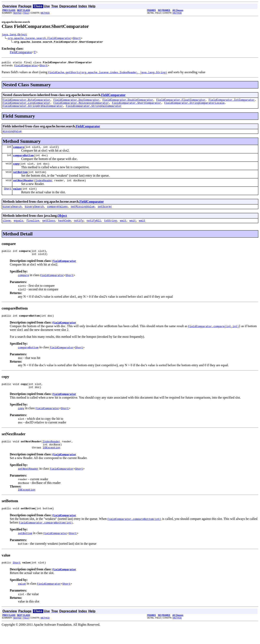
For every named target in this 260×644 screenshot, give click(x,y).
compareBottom (23, 161)
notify (79, 230)
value (17, 197)
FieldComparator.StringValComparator (94, 109)
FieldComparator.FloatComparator (181, 102)
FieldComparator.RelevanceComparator (81, 106)
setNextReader (23, 188)
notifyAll (94, 230)
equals (19, 230)
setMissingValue (83, 215)
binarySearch (12, 215)
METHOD (45, 13)
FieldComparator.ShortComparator (136, 106)
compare (19, 152)
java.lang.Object (14, 35)
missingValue (12, 135)
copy (16, 170)
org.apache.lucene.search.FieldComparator (40, 39)
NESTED (17, 13)
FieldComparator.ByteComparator (26, 102)
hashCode (64, 230)
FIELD (26, 13)
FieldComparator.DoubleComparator (128, 102)
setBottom (20, 179)
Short (77, 39)
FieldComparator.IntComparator (232, 102)
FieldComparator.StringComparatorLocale (194, 106)
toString (110, 230)
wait (123, 230)
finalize (33, 230)
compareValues (57, 215)
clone (7, 230)
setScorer (105, 215)
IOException (52, 461)
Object (62, 224)
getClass (49, 230)
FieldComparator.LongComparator (26, 106)
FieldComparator (21, 53)
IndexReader (44, 188)
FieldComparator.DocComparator (76, 102)
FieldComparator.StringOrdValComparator (33, 109)
